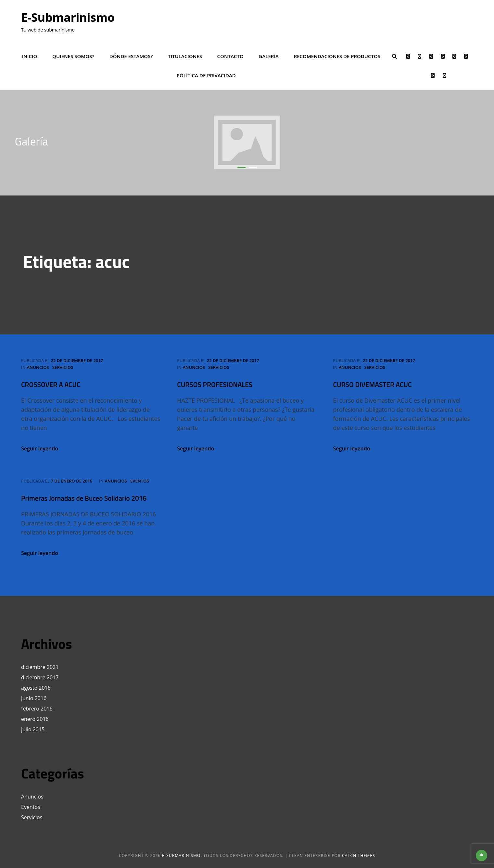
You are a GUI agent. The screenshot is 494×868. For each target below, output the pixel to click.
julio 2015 (33, 729)
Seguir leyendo (40, 448)
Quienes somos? (73, 56)
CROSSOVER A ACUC (51, 384)
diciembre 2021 (40, 667)
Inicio (30, 56)
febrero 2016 (37, 709)
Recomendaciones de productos (337, 56)
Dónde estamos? (131, 56)
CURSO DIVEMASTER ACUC (373, 384)
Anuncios (38, 367)
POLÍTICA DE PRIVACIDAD (206, 75)
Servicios (63, 367)
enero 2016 (35, 719)
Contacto (230, 56)
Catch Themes (359, 855)
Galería (269, 56)
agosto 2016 (36, 688)
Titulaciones (185, 56)
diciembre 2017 (40, 677)
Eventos (140, 481)
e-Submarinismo (68, 17)
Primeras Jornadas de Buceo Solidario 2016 (84, 498)
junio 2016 (34, 698)
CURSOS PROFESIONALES (215, 384)
